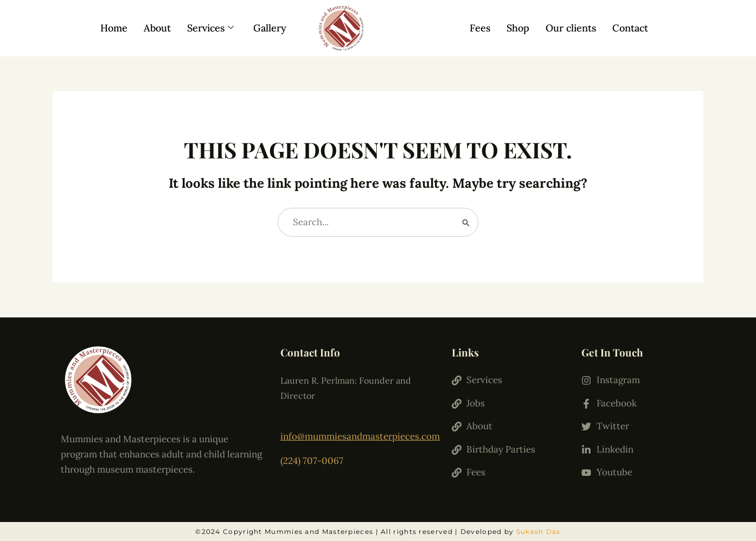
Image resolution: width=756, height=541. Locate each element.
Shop (518, 28)
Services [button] (210, 28)
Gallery (270, 28)
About (157, 28)
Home (114, 28)
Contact (630, 28)
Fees (480, 28)
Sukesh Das (539, 532)
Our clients (571, 28)
